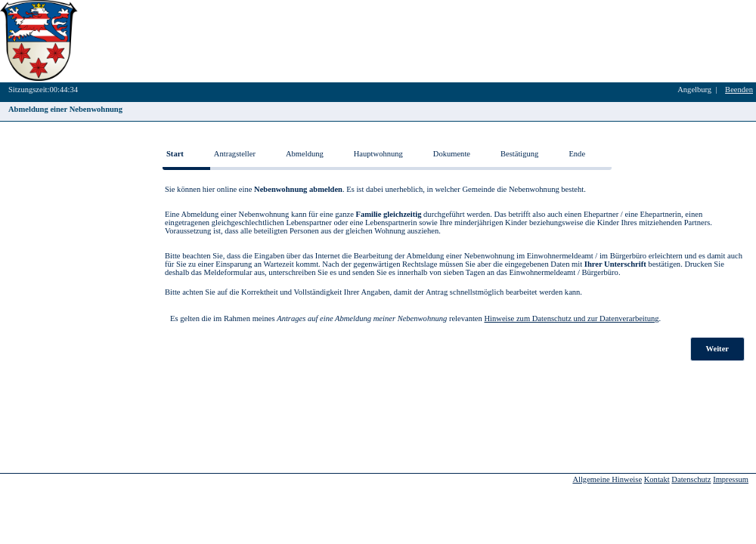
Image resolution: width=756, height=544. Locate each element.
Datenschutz (691, 479)
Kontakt (657, 479)
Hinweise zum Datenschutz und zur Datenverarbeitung (571, 318)
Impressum (731, 479)
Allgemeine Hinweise (607, 479)
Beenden (739, 90)
